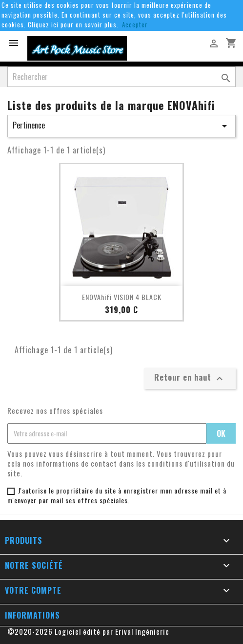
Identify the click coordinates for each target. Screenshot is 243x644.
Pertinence (121, 126)
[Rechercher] (121, 77)
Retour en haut (190, 378)
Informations (32, 615)
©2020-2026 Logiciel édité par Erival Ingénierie (88, 631)
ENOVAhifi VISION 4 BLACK (122, 297)
